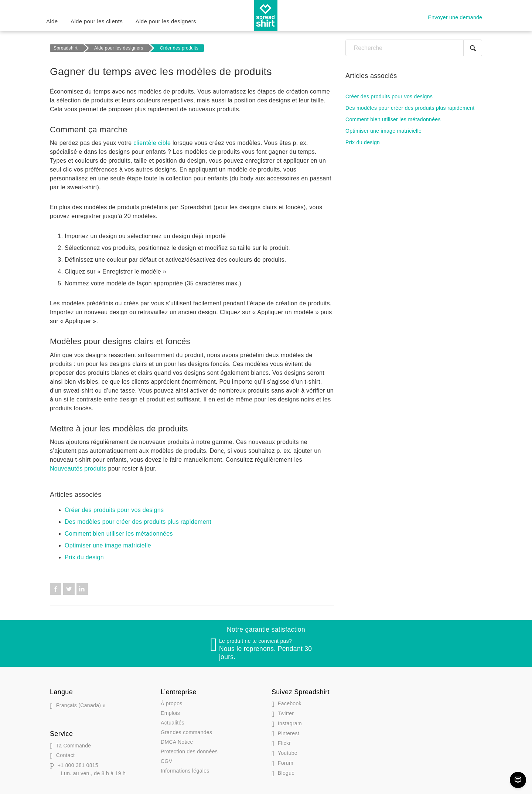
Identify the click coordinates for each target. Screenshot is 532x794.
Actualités (173, 723)
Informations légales (185, 771)
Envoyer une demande (455, 17)
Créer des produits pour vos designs (114, 510)
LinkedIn (82, 589)
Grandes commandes (186, 732)
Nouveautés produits (78, 469)
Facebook (56, 589)
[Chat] (518, 780)
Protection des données (189, 751)
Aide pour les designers (166, 21)
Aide (52, 21)
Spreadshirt (66, 48)
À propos (172, 703)
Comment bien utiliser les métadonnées (119, 534)
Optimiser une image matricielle (108, 545)
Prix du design (84, 557)
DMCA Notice (177, 742)
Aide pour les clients (97, 21)
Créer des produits (179, 48)
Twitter (69, 589)
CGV (166, 761)
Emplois (170, 713)
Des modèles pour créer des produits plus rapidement (138, 522)
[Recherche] (414, 48)
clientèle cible (152, 143)
